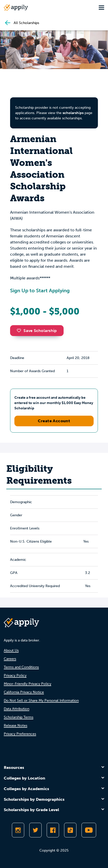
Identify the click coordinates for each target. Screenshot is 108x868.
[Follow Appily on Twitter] (35, 830)
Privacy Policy (15, 675)
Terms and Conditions (21, 667)
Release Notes (16, 726)
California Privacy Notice (24, 692)
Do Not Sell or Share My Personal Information (41, 700)
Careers (10, 659)
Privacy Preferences (20, 734)
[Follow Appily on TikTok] (70, 830)
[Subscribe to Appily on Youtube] (89, 830)
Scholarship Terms (19, 717)
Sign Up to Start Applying (40, 291)
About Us (11, 650)
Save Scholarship (37, 331)
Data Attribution (17, 709)
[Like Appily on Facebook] (53, 830)
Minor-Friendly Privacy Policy (28, 684)
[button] (20, 330)
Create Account (54, 421)
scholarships (73, 113)
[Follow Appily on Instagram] (18, 830)
